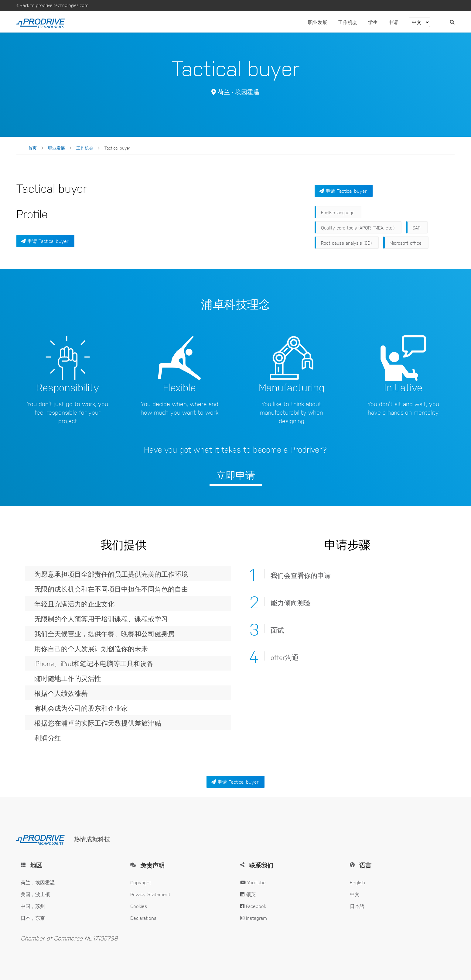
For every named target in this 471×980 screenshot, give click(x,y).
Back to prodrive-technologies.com (52, 5)
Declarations (143, 918)
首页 (32, 148)
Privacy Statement (150, 894)
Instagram (254, 918)
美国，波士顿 (35, 894)
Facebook (253, 906)
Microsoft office (406, 243)
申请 (394, 22)
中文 (355, 894)
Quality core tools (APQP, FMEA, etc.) (358, 228)
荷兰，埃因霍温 (38, 882)
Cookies (139, 906)
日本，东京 (33, 918)
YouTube (253, 882)
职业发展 (318, 22)
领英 (248, 894)
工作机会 (348, 22)
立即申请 (236, 475)
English (357, 882)
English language (338, 212)
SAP (416, 228)
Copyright (141, 882)
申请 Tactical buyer (45, 241)
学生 (373, 22)
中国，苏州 (33, 906)
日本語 (357, 906)
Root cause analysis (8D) (346, 243)
